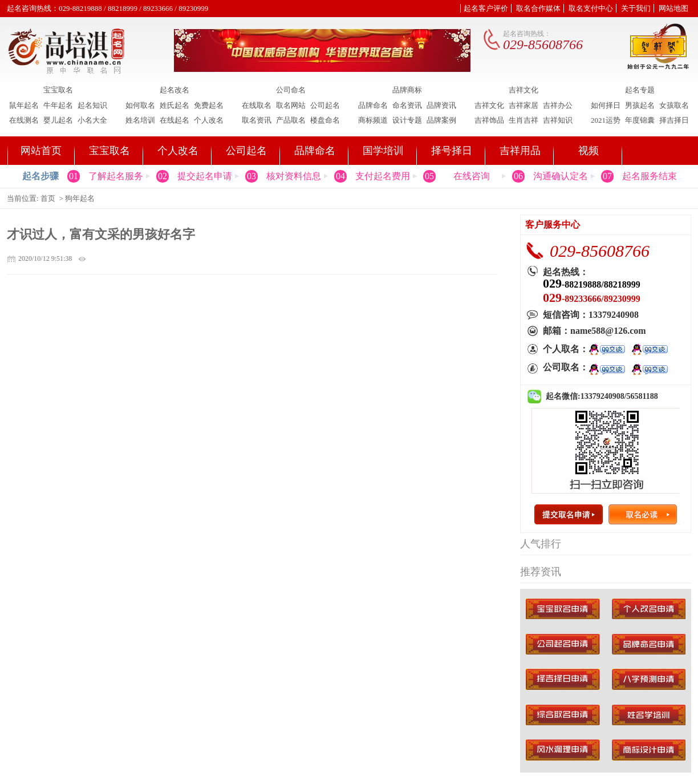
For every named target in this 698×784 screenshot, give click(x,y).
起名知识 (92, 105)
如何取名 (140, 105)
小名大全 (92, 120)
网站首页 (41, 151)
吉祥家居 (523, 105)
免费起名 (209, 105)
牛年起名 (58, 105)
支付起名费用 (383, 176)
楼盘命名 (325, 120)
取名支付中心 (591, 8)
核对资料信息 (294, 176)
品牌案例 (441, 120)
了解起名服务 (116, 176)
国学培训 (383, 151)
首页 (48, 198)
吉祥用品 (520, 151)
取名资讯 (257, 120)
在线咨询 (472, 176)
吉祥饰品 (489, 120)
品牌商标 (407, 90)
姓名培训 (140, 120)
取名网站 (291, 105)
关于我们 (636, 8)
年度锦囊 (640, 120)
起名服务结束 (650, 176)
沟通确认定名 (561, 176)
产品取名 (291, 120)
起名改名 (174, 90)
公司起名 (325, 105)
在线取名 (257, 105)
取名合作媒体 (538, 8)
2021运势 (606, 120)
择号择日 (452, 151)
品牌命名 (373, 105)
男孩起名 (640, 105)
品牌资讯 (441, 105)
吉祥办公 (558, 105)
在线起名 (174, 120)
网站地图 (673, 8)
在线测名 (24, 120)
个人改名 (209, 120)
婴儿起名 (58, 120)
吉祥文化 (523, 90)
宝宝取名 (58, 90)
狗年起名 (80, 198)
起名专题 (640, 90)
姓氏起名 (174, 105)
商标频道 (373, 120)
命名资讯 (407, 105)
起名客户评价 (486, 8)
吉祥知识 (558, 120)
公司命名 (291, 90)
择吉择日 (674, 120)
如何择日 (606, 105)
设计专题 (407, 120)
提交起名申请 (205, 176)
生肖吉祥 (523, 120)
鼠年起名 (24, 105)
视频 (589, 151)
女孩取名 (674, 105)
